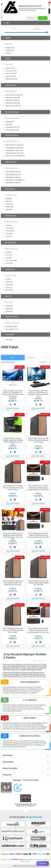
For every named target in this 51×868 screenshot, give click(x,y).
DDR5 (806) (8, 306)
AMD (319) (8, 125)
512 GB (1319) (9, 231)
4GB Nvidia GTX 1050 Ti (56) (13, 151)
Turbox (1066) (9, 50)
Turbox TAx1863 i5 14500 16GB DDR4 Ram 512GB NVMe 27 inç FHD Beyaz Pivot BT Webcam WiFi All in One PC (13, 394)
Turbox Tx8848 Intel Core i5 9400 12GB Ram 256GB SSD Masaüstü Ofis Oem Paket (13, 488)
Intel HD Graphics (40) (11, 130)
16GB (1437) (8, 204)
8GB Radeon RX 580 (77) (12, 172)
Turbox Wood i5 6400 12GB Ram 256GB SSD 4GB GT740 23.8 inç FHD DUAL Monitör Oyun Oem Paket (13, 536)
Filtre (13, 358)
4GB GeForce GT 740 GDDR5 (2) (14, 156)
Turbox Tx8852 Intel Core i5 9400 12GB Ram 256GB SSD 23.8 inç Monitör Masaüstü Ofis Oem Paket (38, 630)
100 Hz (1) (8, 287)
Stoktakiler (44, 362)
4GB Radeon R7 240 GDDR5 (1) (14, 180)
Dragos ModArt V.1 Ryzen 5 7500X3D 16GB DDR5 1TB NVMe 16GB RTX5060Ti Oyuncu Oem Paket (13, 441)
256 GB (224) (8, 228)
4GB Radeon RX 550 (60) (12, 177)
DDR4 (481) (8, 309)
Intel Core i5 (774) (10, 71)
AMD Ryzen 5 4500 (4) (11, 101)
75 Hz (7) (7, 279)
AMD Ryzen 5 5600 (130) (12, 106)
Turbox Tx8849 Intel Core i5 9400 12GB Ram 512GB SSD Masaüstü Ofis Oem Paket (13, 630)
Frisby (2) (7, 53)
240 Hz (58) (8, 285)
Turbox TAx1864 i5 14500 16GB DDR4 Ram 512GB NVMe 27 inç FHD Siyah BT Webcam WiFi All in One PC (38, 394)
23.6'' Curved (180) (10, 261)
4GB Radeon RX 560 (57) (12, 175)
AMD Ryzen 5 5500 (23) (12, 103)
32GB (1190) (8, 207)
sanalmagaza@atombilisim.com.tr (25, 804)
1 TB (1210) (8, 234)
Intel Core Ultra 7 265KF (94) (13, 95)
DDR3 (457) (8, 312)
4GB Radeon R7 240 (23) (12, 183)
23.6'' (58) (7, 258)
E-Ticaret (19, 866)
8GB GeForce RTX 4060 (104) (13, 145)
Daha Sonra (31, 18)
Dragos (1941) (9, 48)
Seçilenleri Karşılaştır (8, 362)
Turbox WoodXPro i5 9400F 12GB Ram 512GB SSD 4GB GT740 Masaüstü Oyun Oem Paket (13, 583)
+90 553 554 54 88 (30, 780)
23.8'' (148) (8, 263)
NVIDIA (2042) (9, 122)
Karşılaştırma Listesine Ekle (11, 405)
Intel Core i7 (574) (10, 74)
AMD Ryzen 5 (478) (10, 79)
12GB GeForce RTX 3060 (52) (13, 148)
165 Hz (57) (8, 282)
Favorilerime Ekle (15, 405)
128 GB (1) (8, 226)
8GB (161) (7, 202)
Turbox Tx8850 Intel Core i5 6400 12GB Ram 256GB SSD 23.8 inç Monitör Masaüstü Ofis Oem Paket (38, 535)
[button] (5, 389)
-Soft (14, 866)
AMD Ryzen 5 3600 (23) (12, 98)
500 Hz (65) (8, 290)
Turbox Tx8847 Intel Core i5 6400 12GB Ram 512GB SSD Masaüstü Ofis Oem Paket (38, 440)
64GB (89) (7, 210)
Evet (43, 18)
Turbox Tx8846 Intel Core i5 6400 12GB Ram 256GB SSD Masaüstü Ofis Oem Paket (38, 583)
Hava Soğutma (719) (11, 329)
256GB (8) (7, 199)
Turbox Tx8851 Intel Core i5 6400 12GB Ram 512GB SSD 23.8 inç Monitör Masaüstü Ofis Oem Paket (38, 488)
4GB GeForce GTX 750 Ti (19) (13, 153)
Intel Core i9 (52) (9, 76)
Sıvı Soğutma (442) (10, 327)
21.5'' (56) (7, 255)
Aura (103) (8, 340)
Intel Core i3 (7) (9, 68)
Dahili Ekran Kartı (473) (11, 127)
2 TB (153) (8, 236)
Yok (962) (7, 252)
